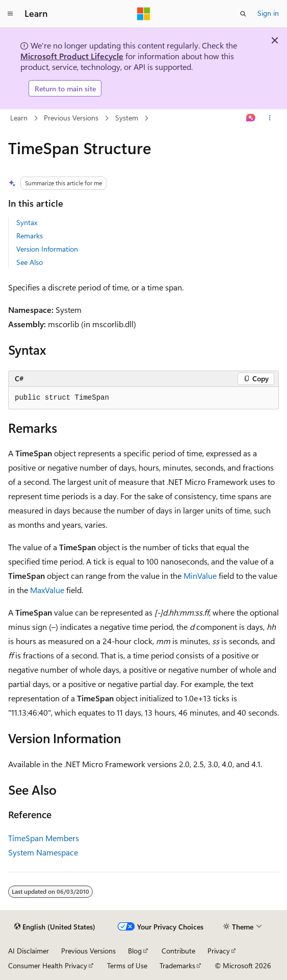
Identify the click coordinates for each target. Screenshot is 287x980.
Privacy (219, 951)
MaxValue (47, 590)
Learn (19, 118)
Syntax (27, 222)
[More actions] (270, 118)
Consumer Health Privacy (48, 965)
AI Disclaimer (29, 951)
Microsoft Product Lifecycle (72, 56)
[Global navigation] (10, 14)
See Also (30, 262)
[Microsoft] (144, 14)
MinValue (200, 575)
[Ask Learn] (251, 118)
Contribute (178, 951)
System (127, 118)
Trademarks (177, 965)
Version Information (47, 249)
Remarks (30, 236)
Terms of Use (127, 965)
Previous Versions (71, 118)
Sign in (268, 13)
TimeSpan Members (44, 838)
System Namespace (43, 852)
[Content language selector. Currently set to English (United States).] (55, 927)
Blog (135, 951)
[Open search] (243, 14)
